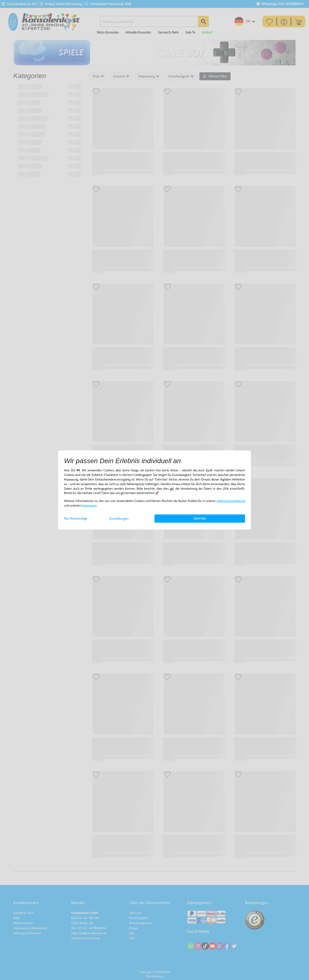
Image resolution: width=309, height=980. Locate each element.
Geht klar (200, 518)
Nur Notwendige (76, 518)
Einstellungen (119, 519)
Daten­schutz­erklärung (231, 501)
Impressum (89, 505)
